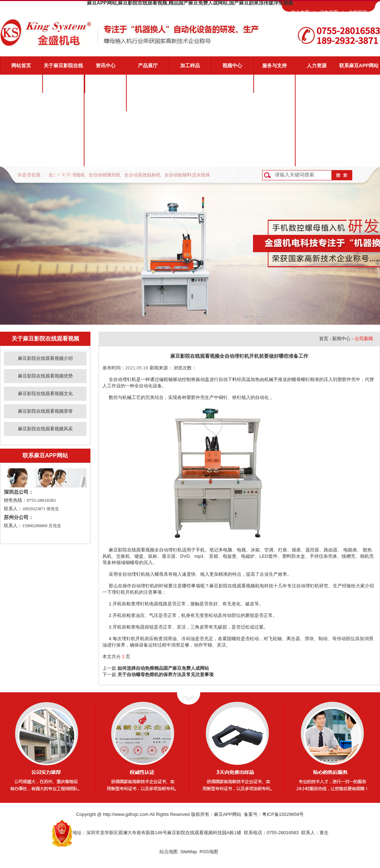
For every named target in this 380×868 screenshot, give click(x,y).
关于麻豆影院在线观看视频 (63, 69)
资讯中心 (106, 65)
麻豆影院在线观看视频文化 (63, 124)
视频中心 (232, 65)
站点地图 (169, 852)
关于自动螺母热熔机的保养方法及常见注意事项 (166, 675)
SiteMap (189, 852)
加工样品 (190, 65)
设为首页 (329, 12)
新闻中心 (341, 339)
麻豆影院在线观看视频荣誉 (63, 142)
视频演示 (274, 102)
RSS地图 (209, 852)
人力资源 (317, 65)
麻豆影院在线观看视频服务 (274, 87)
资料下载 (274, 139)
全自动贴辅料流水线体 (187, 175)
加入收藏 (300, 12)
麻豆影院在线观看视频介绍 (63, 87)
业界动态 (106, 102)
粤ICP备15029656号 (283, 814)
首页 (324, 339)
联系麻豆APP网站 (359, 65)
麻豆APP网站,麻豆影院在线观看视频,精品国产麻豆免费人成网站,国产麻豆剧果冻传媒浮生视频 (190, 3)
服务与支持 (274, 65)
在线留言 (358, 12)
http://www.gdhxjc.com (126, 814)
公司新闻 (106, 84)
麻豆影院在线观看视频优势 (63, 105)
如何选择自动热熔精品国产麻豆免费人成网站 (163, 668)
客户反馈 (274, 157)
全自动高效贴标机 (142, 175)
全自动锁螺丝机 (105, 175)
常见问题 (274, 120)
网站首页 (21, 65)
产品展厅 (148, 65)
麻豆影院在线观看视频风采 (63, 160)
